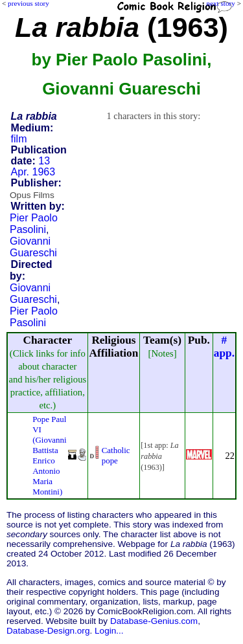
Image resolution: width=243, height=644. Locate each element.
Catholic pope (116, 455)
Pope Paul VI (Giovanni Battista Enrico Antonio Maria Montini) (50, 455)
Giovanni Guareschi (33, 247)
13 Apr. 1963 (33, 166)
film (19, 139)
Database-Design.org (48, 631)
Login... (109, 631)
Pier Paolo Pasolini (34, 224)
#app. (224, 347)
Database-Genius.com (154, 621)
